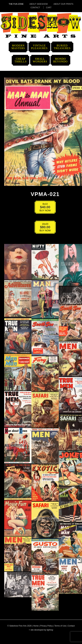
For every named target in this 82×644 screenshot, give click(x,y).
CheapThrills (20, 60)
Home (36, 626)
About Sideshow (38, 4)
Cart (49, 8)
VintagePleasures (39, 47)
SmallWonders (40, 60)
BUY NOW (43, 208)
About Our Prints (63, 4)
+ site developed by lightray (41, 630)
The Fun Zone (16, 4)
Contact (35, 8)
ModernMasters (18, 47)
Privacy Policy (46, 626)
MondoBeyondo (60, 60)
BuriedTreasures (62, 47)
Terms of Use (60, 626)
